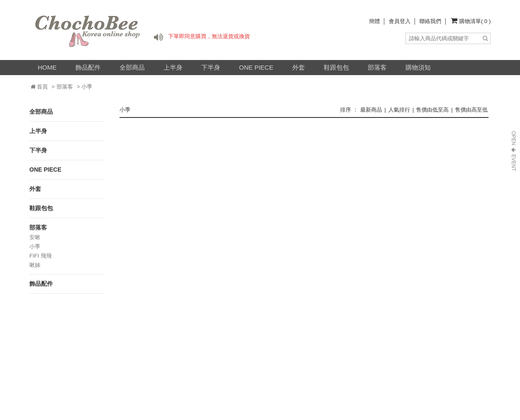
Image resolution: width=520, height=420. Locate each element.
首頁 (39, 87)
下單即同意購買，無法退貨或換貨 (209, 36)
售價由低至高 (432, 110)
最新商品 (371, 110)
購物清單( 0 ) (475, 21)
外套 (299, 67)
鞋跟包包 (336, 67)
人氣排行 (399, 110)
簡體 (374, 21)
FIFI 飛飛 (40, 256)
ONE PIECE (256, 67)
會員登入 (400, 21)
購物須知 (418, 67)
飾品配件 (88, 67)
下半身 (211, 67)
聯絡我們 (430, 21)
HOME (47, 67)
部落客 (377, 67)
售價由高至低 (471, 110)
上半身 (173, 67)
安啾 (35, 237)
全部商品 (132, 67)
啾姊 (35, 265)
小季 (35, 247)
